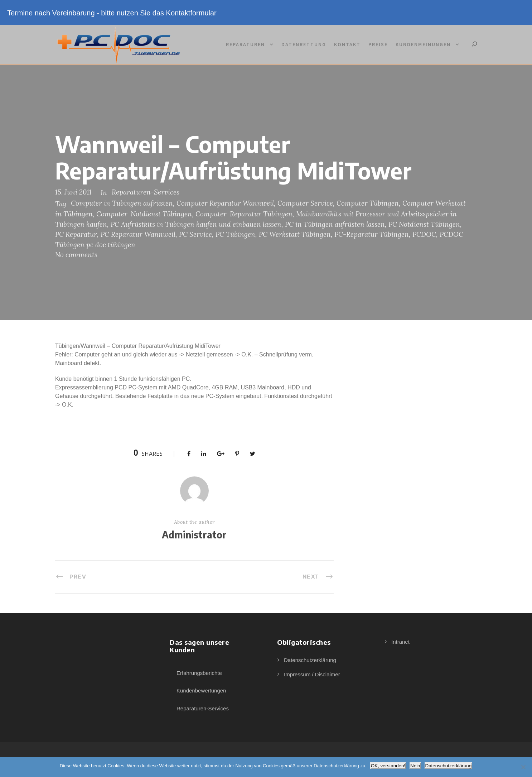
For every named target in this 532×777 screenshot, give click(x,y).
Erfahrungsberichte (199, 673)
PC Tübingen (235, 234)
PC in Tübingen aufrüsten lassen (335, 224)
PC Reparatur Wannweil (138, 234)
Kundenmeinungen (423, 44)
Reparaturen (245, 44)
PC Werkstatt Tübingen (295, 234)
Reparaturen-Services (146, 192)
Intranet (400, 642)
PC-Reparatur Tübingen (372, 234)
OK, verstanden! (388, 766)
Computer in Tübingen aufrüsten (122, 203)
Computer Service (305, 203)
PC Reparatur (76, 234)
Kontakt (347, 44)
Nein (415, 766)
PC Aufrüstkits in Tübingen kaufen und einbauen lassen (196, 224)
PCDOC (424, 234)
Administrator (194, 535)
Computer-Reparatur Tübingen (244, 214)
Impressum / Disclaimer (312, 674)
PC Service (195, 234)
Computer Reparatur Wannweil (225, 203)
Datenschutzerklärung (310, 660)
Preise (378, 44)
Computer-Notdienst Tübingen (144, 214)
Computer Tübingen (368, 203)
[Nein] (523, 767)
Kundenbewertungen (201, 690)
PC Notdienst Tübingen (424, 224)
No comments (76, 255)
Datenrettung (304, 44)
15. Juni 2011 (73, 192)
